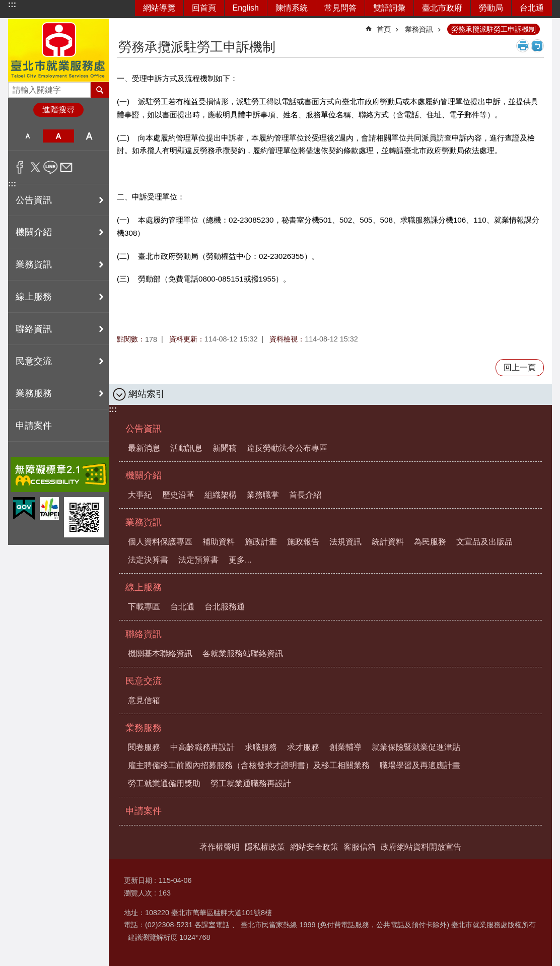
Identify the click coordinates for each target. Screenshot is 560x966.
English (246, 8)
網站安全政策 (314, 847)
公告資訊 (144, 429)
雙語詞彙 (389, 8)
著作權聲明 (220, 847)
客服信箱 (360, 847)
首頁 (384, 29)
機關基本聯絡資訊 (160, 653)
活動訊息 (186, 448)
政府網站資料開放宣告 (421, 847)
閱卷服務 (144, 747)
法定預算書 (198, 560)
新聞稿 (225, 448)
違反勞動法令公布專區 (287, 448)
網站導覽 (159, 8)
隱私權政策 (265, 847)
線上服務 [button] (34, 297)
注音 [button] (537, 46)
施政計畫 (261, 542)
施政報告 (303, 542)
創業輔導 (345, 747)
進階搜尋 (58, 110)
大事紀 (140, 495)
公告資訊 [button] (34, 200)
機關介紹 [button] (34, 232)
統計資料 (388, 542)
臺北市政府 (442, 8)
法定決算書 (148, 560)
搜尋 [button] (100, 90)
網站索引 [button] (147, 394)
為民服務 (430, 542)
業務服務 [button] (34, 393)
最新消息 (144, 448)
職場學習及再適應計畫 (420, 765)
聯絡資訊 (144, 634)
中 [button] (58, 136)
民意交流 (144, 681)
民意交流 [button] (34, 361)
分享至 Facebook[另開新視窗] (20, 167)
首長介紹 (305, 495)
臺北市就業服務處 (58, 50)
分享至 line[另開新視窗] (51, 167)
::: (12, 4)
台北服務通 (225, 607)
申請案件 (34, 426)
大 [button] (89, 136)
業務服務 (144, 728)
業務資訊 (419, 29)
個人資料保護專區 (160, 542)
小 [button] (27, 136)
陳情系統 (292, 8)
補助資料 (219, 542)
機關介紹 (144, 475)
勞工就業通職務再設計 (251, 783)
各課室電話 (211, 925)
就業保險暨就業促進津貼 (416, 747)
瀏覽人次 (138, 893)
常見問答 (340, 8)
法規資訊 (345, 542)
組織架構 (221, 495)
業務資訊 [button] (34, 264)
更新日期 (138, 880)
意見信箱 (144, 700)
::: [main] (123, 25)
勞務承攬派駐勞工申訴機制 (494, 29)
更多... (240, 560)
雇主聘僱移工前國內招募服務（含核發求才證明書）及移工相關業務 (249, 765)
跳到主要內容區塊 (5, 5)
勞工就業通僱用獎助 (164, 783)
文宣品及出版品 (484, 542)
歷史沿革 (178, 495)
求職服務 (261, 747)
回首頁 (204, 8)
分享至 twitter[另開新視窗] (36, 167)
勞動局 (491, 8)
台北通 (532, 8)
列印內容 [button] (523, 46)
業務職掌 (263, 495)
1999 (307, 925)
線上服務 (144, 587)
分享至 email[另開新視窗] (66, 167)
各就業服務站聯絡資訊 (243, 653)
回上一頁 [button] (520, 367)
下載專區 (144, 607)
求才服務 (303, 747)
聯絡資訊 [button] (34, 329)
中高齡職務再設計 (202, 747)
